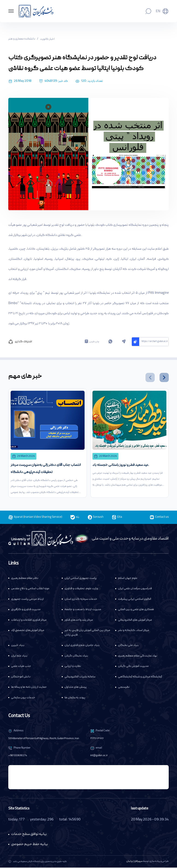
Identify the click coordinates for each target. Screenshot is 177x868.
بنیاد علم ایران (19, 656)
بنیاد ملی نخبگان (128, 646)
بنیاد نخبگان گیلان (76, 656)
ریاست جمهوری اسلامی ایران (81, 579)
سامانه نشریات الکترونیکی (80, 677)
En (158, 11)
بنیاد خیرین (18, 646)
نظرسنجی (124, 688)
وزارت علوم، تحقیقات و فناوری (81, 589)
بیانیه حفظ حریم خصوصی (29, 845)
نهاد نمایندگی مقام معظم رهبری (138, 656)
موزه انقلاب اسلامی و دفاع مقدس (30, 589)
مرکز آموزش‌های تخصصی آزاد (28, 631)
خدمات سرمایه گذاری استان (81, 600)
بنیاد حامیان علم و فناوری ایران (82, 646)
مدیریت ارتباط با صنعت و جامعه (83, 610)
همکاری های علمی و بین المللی (136, 610)
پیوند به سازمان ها (75, 698)
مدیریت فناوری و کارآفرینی (26, 610)
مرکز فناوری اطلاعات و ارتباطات (29, 621)
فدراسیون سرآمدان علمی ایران (135, 589)
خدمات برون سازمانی (23, 698)
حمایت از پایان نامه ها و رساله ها (29, 688)
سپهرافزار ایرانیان (134, 862)
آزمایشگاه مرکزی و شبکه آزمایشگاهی (140, 677)
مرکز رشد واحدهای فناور (79, 621)
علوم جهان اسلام (128, 579)
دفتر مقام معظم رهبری (25, 579)
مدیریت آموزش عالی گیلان (133, 667)
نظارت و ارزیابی (73, 667)
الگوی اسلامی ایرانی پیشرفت (135, 600)
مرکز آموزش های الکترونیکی (135, 621)
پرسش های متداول (76, 688)
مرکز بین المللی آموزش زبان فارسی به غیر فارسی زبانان (87, 633)
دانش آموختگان (21, 677)
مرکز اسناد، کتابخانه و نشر (134, 631)
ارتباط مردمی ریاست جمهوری (27, 600)
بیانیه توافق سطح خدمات (29, 835)
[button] (150, 377)
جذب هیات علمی (21, 667)
